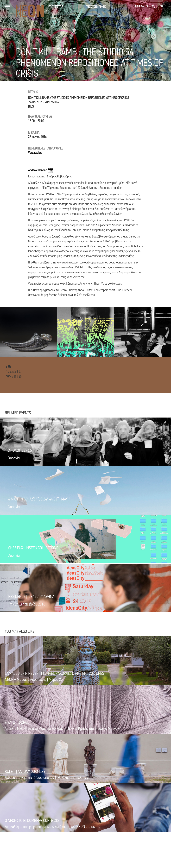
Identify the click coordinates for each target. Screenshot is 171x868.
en (161, 6)
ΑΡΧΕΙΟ (103, 7)
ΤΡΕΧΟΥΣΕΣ (92, 7)
